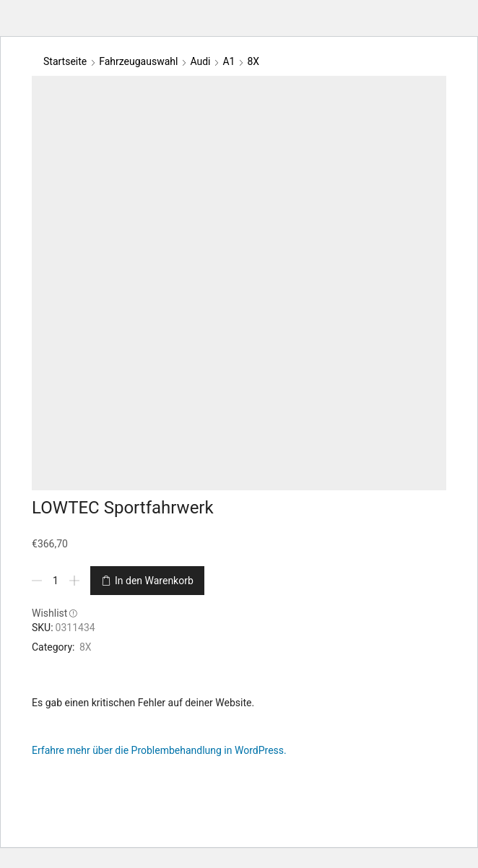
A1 (229, 61)
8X (253, 61)
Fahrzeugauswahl (138, 61)
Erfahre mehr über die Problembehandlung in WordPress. (159, 750)
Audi (200, 61)
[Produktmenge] (56, 581)
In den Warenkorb (154, 581)
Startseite (65, 61)
